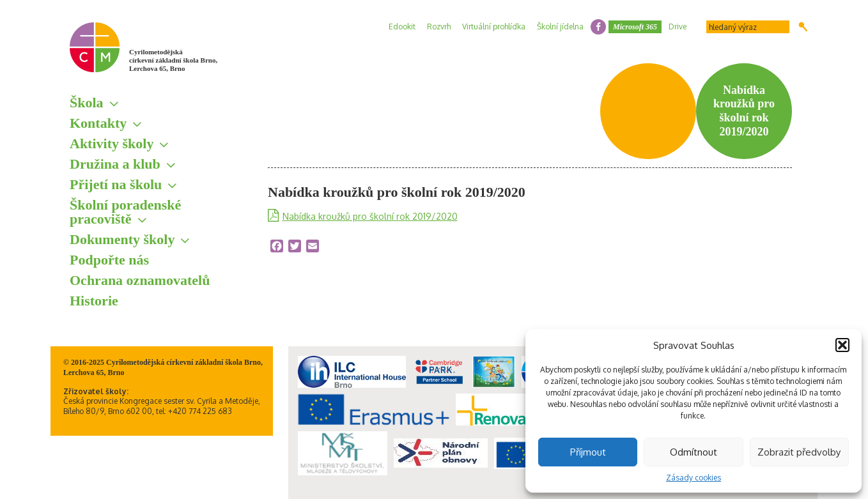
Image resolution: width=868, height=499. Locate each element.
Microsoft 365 (635, 27)
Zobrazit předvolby (799, 452)
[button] (842, 345)
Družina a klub (115, 164)
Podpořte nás (109, 260)
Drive (678, 27)
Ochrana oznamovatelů (140, 280)
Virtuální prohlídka (494, 27)
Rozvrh (439, 27)
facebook (598, 27)
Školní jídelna (560, 27)
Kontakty (98, 123)
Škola (87, 103)
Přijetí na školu (116, 184)
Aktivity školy (112, 143)
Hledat (803, 27)
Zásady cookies (694, 478)
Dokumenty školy (122, 239)
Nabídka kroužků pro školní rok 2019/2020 (370, 216)
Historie (94, 301)
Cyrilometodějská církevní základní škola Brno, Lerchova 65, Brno (173, 60)
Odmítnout (694, 452)
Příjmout (588, 452)
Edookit (402, 27)
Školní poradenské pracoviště (125, 212)
